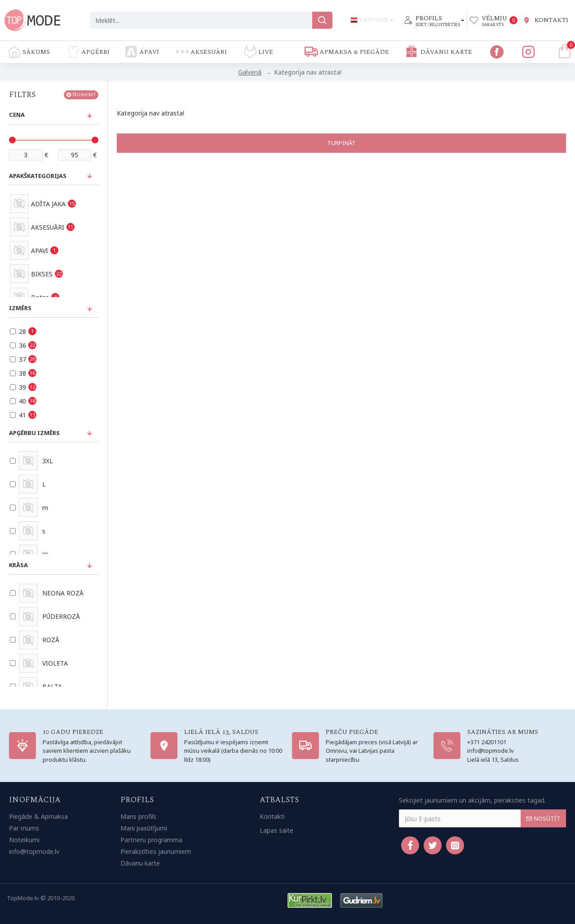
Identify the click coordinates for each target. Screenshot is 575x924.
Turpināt (341, 143)
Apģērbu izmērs (34, 433)
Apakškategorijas (38, 176)
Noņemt (84, 95)
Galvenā (250, 72)
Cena (17, 115)
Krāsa (18, 565)
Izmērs (20, 308)
